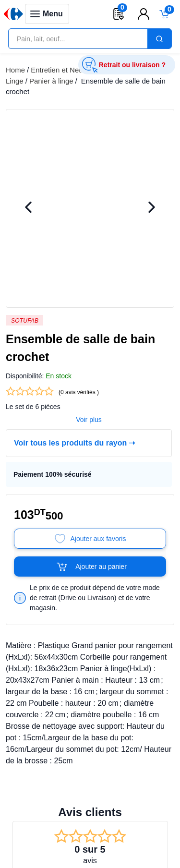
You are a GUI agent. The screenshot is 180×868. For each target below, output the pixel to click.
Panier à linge (51, 81)
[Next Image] (152, 208)
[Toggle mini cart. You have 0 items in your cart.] (165, 14)
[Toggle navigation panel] (47, 14)
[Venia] (13, 14)
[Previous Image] (28, 208)
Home (15, 70)
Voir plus (89, 420)
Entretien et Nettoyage (66, 70)
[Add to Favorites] (90, 539)
